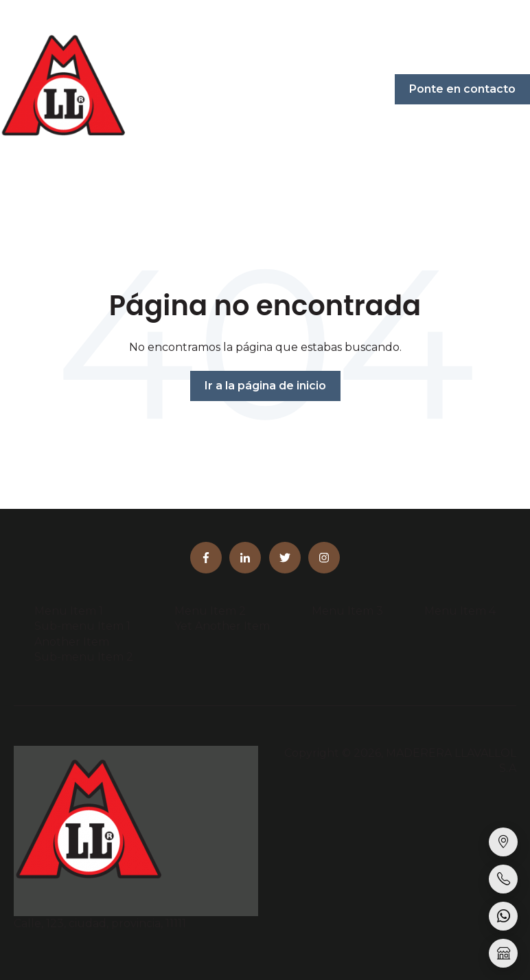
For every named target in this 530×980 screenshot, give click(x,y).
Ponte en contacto (462, 89)
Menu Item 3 (347, 611)
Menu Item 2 (210, 611)
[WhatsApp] (503, 916)
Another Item (72, 642)
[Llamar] (503, 879)
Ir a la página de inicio (265, 386)
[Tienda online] (503, 953)
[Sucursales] (503, 842)
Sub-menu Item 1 (82, 626)
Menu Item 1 (69, 611)
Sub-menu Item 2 (84, 657)
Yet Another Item (222, 626)
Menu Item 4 (460, 611)
